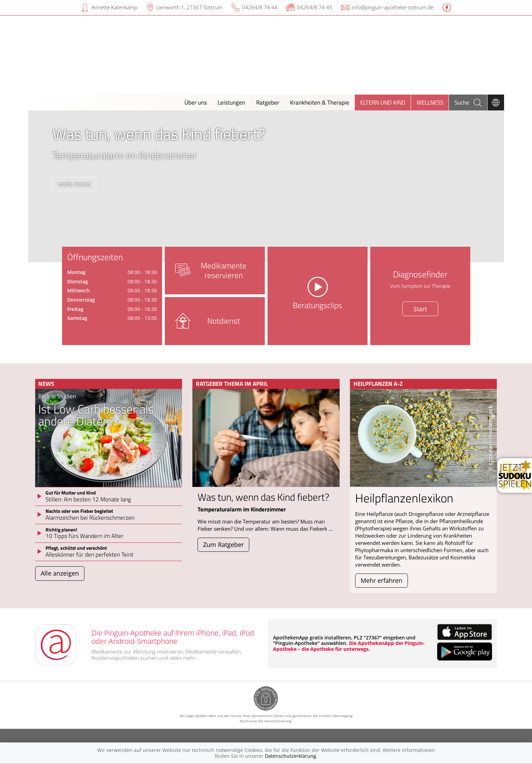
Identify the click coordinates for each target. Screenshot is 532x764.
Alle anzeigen (60, 573)
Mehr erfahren (382, 580)
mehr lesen (74, 184)
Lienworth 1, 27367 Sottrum (189, 7)
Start (420, 309)
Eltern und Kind (383, 102)
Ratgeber (268, 102)
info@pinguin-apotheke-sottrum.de (393, 7)
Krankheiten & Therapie (320, 102)
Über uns (196, 102)
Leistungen (231, 102)
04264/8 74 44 (260, 7)
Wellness (430, 102)
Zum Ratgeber (223, 545)
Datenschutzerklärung (290, 756)
